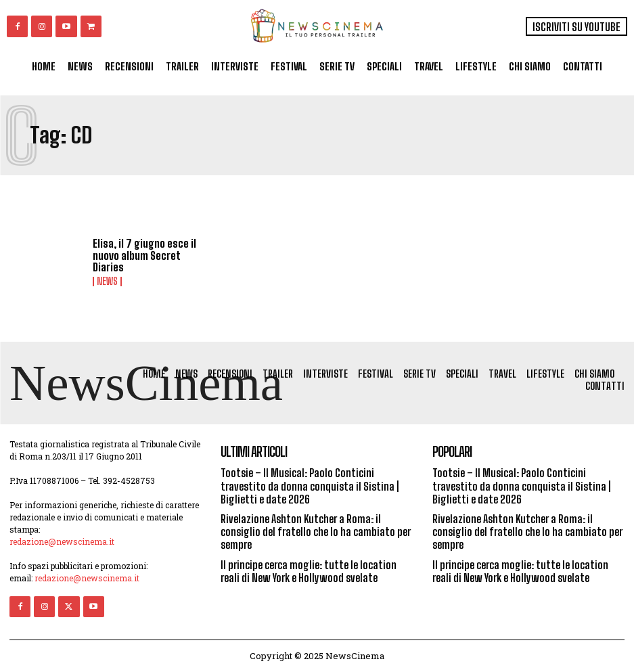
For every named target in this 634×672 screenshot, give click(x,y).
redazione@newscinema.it (62, 541)
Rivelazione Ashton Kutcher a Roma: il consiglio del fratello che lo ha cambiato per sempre (316, 532)
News (107, 282)
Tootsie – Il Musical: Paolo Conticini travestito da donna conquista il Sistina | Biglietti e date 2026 (310, 486)
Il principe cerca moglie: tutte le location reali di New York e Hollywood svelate (309, 571)
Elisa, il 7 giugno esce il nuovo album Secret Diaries (144, 255)
